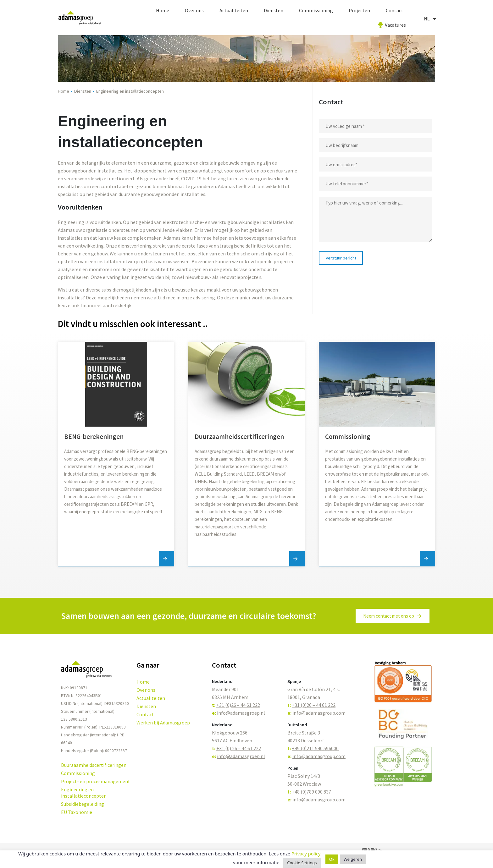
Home (163, 10)
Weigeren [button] (353, 859)
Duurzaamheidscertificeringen (239, 437)
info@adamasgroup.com (319, 713)
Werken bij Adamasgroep (163, 723)
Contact (395, 10)
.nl (262, 756)
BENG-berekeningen (94, 437)
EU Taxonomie (77, 812)
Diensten (274, 10)
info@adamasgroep (238, 756)
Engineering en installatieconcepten (84, 793)
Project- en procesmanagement (96, 781)
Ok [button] (332, 859)
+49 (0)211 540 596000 (315, 748)
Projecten (359, 10)
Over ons (194, 10)
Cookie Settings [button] (302, 863)
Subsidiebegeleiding (83, 804)
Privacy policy (306, 854)
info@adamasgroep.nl (241, 713)
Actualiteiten (234, 10)
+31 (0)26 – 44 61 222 (238, 705)
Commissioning (316, 10)
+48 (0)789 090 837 (311, 792)
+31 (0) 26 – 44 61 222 (239, 748)
